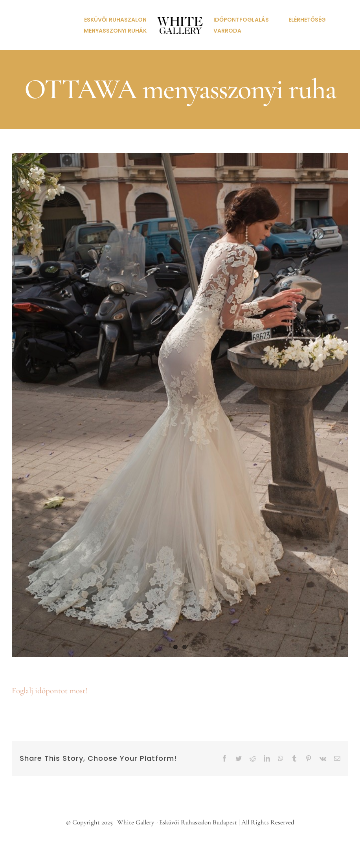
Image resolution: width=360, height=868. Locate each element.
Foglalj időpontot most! (50, 691)
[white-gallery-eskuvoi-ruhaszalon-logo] (180, 6)
